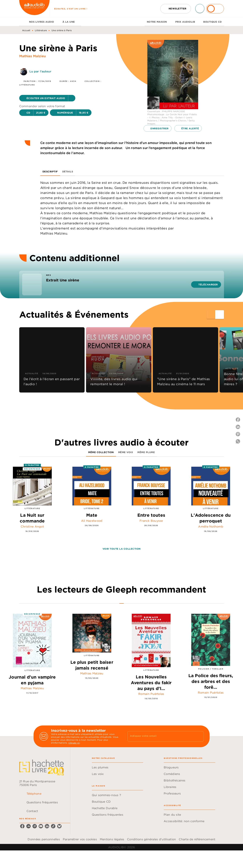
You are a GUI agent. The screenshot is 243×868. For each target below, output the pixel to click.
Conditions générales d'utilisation (151, 839)
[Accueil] (34, 9)
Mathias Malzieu (32, 56)
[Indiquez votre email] (161, 736)
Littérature (41, 30)
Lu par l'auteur (40, 71)
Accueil (26, 30)
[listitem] (22, 826)
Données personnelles (44, 839)
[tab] (23, 22)
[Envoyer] (199, 736)
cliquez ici (74, 743)
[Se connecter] (215, 9)
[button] (176, 9)
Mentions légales (112, 839)
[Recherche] (200, 9)
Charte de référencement (197, 839)
